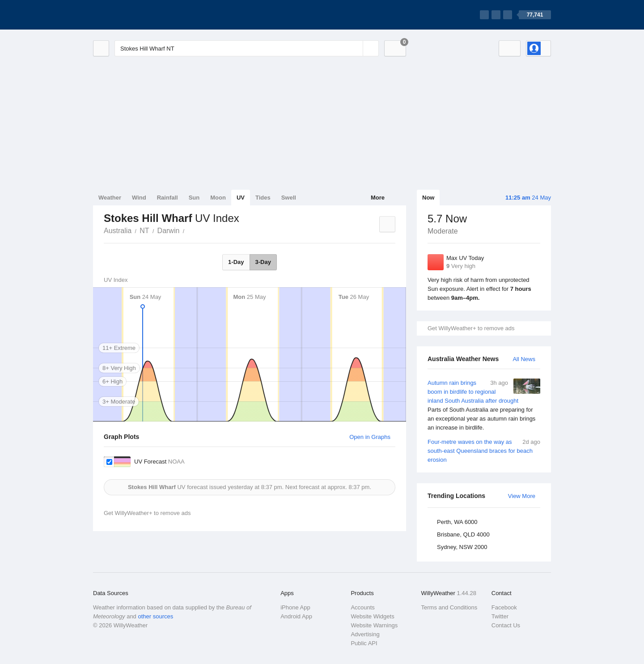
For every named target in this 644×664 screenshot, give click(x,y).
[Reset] (355, 48)
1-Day (236, 262)
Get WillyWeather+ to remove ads (471, 328)
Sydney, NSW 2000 (462, 547)
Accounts (362, 607)
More (378, 198)
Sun (194, 198)
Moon (218, 198)
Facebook (504, 607)
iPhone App (295, 607)
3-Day (263, 262)
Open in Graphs (370, 437)
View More (522, 496)
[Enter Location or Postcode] (247, 48)
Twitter (500, 616)
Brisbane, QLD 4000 (463, 534)
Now (428, 198)
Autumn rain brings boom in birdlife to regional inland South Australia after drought (484, 405)
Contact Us (506, 625)
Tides (263, 198)
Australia (118, 231)
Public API (364, 643)
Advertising (365, 634)
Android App (296, 616)
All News (524, 359)
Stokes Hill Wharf (189, 230)
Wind (139, 198)
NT (144, 231)
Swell (289, 198)
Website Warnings (374, 625)
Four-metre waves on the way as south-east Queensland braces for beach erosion (484, 450)
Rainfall (167, 198)
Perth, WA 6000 (457, 522)
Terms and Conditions (449, 607)
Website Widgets (372, 616)
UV (241, 198)
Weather (110, 198)
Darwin (169, 231)
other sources (155, 616)
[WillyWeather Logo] (135, 15)
